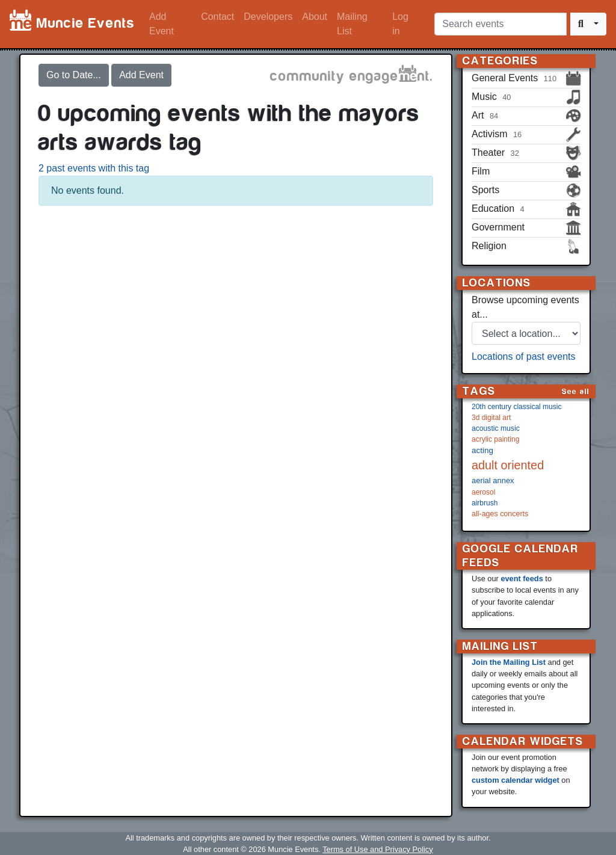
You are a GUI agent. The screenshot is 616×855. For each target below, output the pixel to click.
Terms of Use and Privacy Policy (377, 849)
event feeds (522, 579)
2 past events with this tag (94, 168)
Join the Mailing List (509, 662)
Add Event (162, 24)
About (315, 17)
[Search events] (500, 24)
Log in (400, 24)
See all (576, 391)
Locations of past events (524, 357)
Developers (268, 17)
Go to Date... (74, 75)
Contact (217, 17)
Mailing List (352, 24)
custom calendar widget (516, 780)
